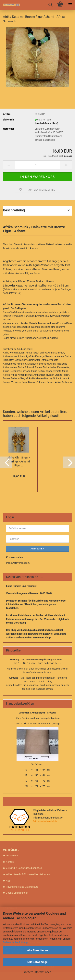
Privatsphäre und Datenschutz (22, 887)
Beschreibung (14, 210)
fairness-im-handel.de (45, 821)
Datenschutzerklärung (15, 942)
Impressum (12, 856)
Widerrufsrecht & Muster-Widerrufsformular (29, 874)
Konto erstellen (14, 557)
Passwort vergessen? (18, 563)
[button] (9, 165)
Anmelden (38, 549)
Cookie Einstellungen (17, 893)
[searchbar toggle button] (50, 5)
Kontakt (10, 862)
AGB (8, 881)
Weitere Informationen (38, 972)
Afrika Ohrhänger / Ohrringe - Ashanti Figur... (19, 461)
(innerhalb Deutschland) (46, 123)
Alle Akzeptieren (37, 950)
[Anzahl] (37, 165)
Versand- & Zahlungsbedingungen (24, 868)
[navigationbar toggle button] (70, 5)
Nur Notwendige (37, 962)
